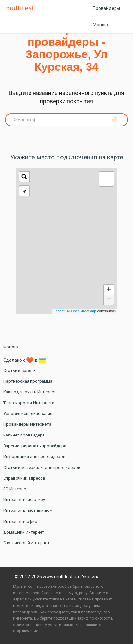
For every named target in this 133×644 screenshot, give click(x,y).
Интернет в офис (20, 521)
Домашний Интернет (24, 532)
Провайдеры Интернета (27, 424)
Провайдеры (106, 8)
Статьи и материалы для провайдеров (42, 467)
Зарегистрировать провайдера (35, 446)
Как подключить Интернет (30, 392)
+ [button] (109, 290)
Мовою (100, 25)
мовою (11, 347)
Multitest (21, 8)
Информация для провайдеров (34, 456)
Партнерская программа (28, 381)
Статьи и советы (20, 370)
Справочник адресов (24, 478)
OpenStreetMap (84, 311)
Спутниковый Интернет (26, 543)
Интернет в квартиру (24, 500)
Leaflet (59, 311)
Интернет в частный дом (28, 510)
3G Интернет (16, 489)
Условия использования (28, 414)
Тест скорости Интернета (29, 403)
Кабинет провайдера (24, 435)
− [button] (109, 300)
